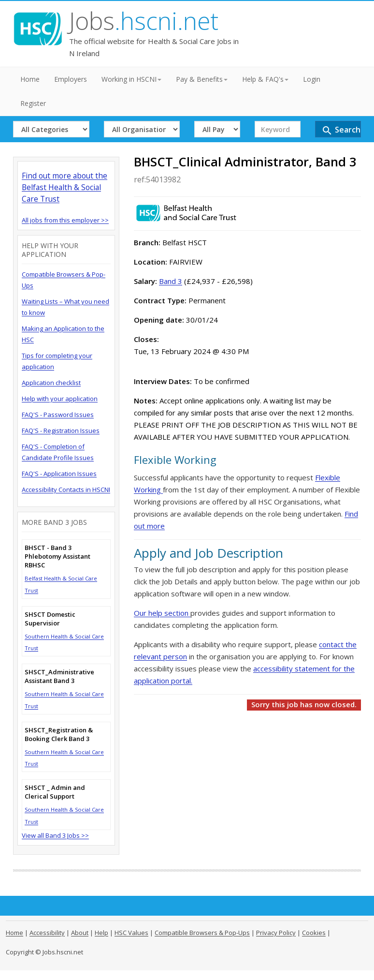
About (80, 933)
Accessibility (47, 933)
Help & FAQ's (265, 79)
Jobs (144, 21)
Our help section (162, 613)
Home (30, 79)
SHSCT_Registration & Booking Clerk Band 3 (59, 734)
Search (341, 130)
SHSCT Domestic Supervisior (50, 619)
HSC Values (131, 933)
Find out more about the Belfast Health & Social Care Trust (65, 187)
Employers (71, 79)
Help (101, 933)
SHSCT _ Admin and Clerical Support (55, 792)
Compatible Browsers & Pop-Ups (202, 933)
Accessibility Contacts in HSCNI (66, 490)
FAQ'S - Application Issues (59, 474)
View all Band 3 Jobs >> (55, 835)
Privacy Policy (276, 933)
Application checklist (51, 383)
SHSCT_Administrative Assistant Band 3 (59, 676)
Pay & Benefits (202, 79)
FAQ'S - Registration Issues (61, 431)
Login (312, 79)
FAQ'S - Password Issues (58, 415)
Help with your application (60, 399)
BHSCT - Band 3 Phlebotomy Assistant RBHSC (58, 556)
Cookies (314, 933)
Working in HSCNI (131, 79)
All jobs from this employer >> (65, 220)
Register (33, 103)
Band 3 (171, 281)
